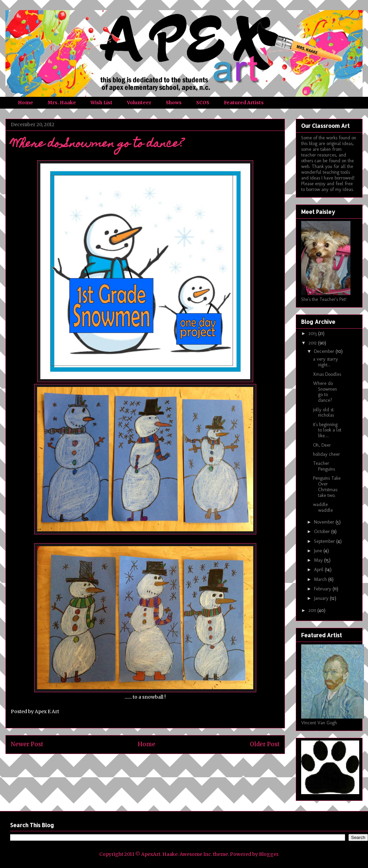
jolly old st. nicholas (324, 413)
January (322, 598)
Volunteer (139, 103)
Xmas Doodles (327, 374)
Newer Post (27, 744)
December (325, 351)
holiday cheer (326, 454)
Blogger (269, 854)
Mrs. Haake (62, 103)
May (319, 560)
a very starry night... (325, 362)
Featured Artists (244, 103)
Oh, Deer (322, 445)
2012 (313, 343)
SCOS (203, 103)
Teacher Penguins (324, 466)
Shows (174, 103)
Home (25, 103)
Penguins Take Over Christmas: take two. (327, 487)
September (325, 541)
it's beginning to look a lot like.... (327, 430)
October (323, 531)
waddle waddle (323, 507)
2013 (313, 333)
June (319, 551)
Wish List (101, 103)
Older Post (265, 744)
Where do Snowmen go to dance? (325, 392)
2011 (313, 610)
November (325, 522)
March (321, 579)
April (319, 570)
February (323, 589)
